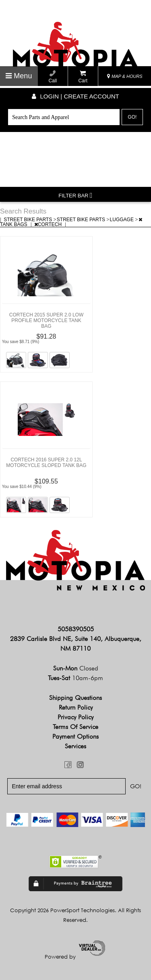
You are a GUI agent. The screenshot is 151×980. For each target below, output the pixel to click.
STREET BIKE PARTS (28, 220)
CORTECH (49, 224)
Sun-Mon (76, 668)
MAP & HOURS (125, 76)
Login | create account (75, 96)
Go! (132, 117)
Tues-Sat (75, 678)
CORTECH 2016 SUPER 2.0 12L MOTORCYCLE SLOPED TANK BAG (46, 463)
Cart (83, 77)
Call (53, 77)
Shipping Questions (75, 698)
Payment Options (75, 736)
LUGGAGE (123, 220)
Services (75, 746)
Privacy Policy (75, 717)
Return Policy (76, 707)
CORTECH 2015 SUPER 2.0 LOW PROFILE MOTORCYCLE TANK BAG (47, 320)
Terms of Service (75, 727)
